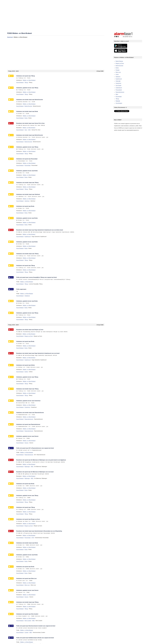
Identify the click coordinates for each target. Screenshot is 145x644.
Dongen (118, 70)
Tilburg (117, 99)
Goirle (117, 74)
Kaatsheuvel (119, 79)
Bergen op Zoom (120, 63)
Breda (117, 68)
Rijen (117, 94)
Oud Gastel (118, 85)
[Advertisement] (56, 54)
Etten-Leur (118, 72)
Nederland (10, 37)
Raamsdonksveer (120, 92)
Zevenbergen (119, 103)
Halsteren (118, 77)
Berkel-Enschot (119, 66)
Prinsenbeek (119, 90)
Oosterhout (118, 83)
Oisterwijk (118, 81)
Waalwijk (118, 101)
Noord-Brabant (20, 82)
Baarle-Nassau (119, 61)
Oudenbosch (119, 88)
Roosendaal (119, 97)
